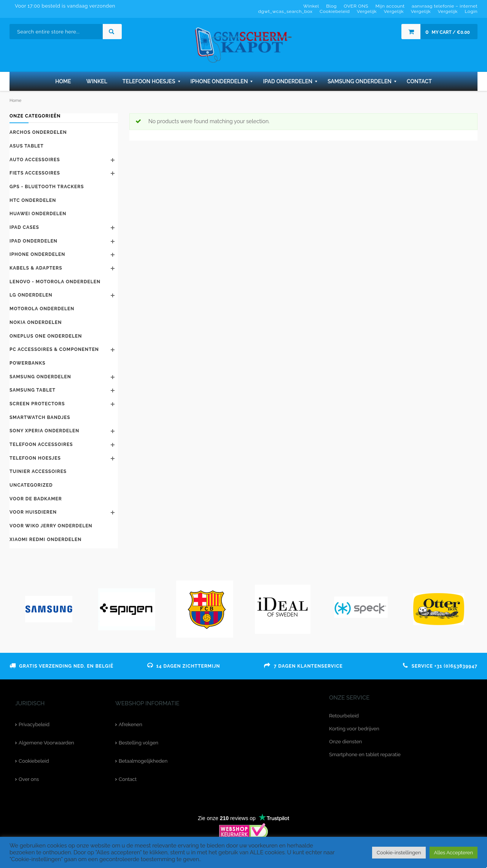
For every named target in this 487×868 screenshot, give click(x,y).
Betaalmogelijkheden (143, 761)
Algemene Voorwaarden (46, 743)
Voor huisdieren (33, 512)
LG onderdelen (31, 295)
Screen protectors (37, 404)
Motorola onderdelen (42, 309)
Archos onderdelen (38, 132)
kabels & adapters (36, 268)
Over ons (29, 779)
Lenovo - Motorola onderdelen (55, 282)
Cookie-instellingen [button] (399, 853)
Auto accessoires (35, 160)
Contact (128, 779)
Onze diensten (345, 742)
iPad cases (24, 227)
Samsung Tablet (33, 390)
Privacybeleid (34, 724)
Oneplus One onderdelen (46, 336)
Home (15, 101)
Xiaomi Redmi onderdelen (45, 540)
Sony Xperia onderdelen (44, 431)
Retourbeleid (344, 716)
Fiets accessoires (35, 173)
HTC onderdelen (33, 200)
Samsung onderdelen (40, 377)
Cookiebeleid (34, 761)
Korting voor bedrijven (354, 729)
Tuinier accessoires (38, 471)
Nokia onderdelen (36, 322)
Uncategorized (31, 485)
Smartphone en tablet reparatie (365, 755)
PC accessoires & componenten (54, 349)
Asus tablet (27, 146)
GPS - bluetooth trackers (47, 187)
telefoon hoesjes (35, 458)
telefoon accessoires (41, 444)
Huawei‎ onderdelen (38, 214)
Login (471, 11)
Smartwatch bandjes (40, 417)
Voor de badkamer (36, 499)
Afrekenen (131, 724)
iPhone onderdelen (37, 254)
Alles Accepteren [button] (454, 853)
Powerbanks (28, 363)
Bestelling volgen (138, 743)
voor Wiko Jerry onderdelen (51, 526)
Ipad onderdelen (33, 241)
